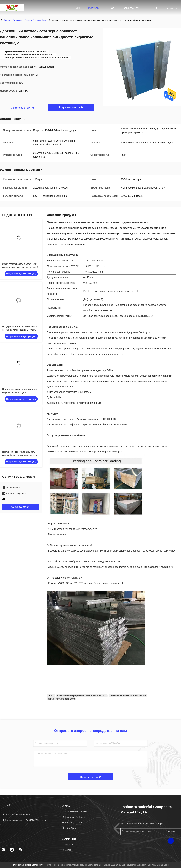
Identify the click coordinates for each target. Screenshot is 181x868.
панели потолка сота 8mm (61, 699)
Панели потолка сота (36, 20)
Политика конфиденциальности (27, 865)
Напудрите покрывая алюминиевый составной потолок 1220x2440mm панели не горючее (20, 330)
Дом (77, 8)
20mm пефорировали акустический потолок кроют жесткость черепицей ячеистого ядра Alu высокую (20, 267)
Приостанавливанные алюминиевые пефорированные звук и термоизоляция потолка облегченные (21, 393)
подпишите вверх (171, 831)
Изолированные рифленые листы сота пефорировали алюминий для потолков (19, 455)
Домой (7, 20)
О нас (110, 8)
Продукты (93, 8)
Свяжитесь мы (131, 8)
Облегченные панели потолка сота (128, 695)
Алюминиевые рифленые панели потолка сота (82, 695)
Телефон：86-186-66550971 (17, 815)
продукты (18, 20)
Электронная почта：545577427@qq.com (24, 820)
